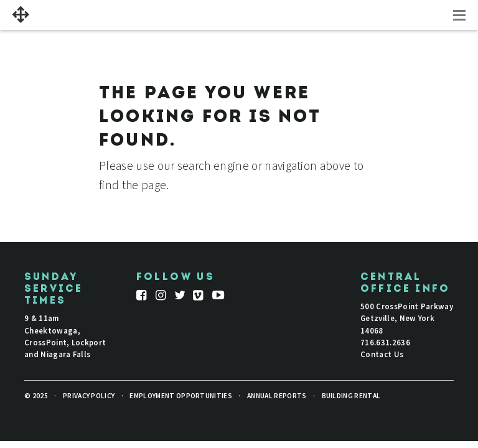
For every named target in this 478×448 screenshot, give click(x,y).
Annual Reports (277, 396)
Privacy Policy (89, 396)
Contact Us (382, 354)
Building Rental (351, 396)
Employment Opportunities (181, 396)
